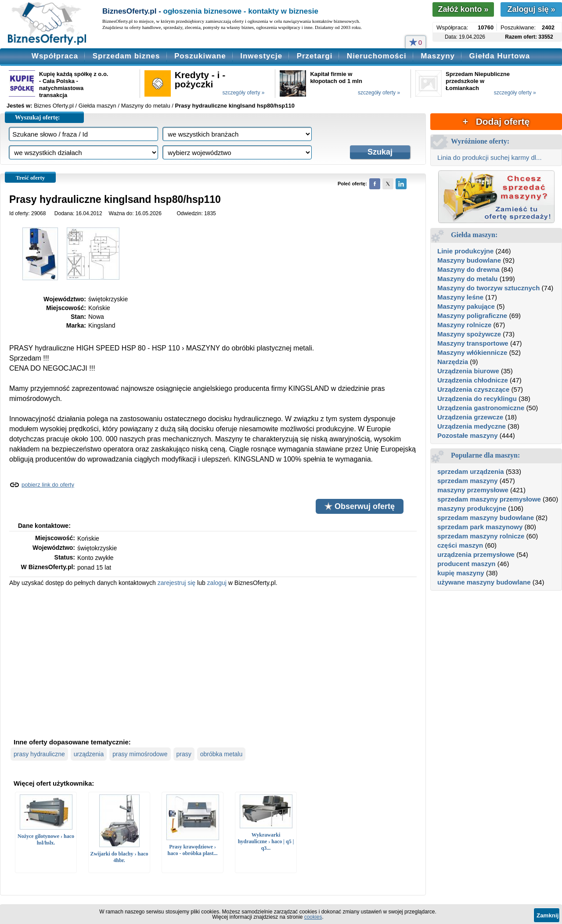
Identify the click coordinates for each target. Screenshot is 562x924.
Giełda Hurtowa (499, 56)
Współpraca (55, 56)
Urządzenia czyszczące (473, 389)
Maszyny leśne (460, 297)
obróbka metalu (222, 754)
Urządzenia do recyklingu (477, 399)
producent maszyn (467, 564)
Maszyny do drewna (468, 269)
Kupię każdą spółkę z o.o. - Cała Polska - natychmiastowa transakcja (74, 85)
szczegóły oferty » (243, 93)
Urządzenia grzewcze (470, 417)
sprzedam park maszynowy (480, 527)
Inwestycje (261, 56)
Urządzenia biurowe (468, 371)
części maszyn (460, 545)
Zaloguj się (531, 9)
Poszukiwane (200, 56)
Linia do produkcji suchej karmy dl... (490, 157)
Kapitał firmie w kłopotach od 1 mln (336, 78)
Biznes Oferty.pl (54, 106)
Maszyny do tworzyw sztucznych (488, 288)
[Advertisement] (213, 661)
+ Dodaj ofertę (496, 121)
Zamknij (548, 915)
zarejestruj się (177, 583)
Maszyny (438, 56)
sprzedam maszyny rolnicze (481, 536)
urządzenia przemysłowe (476, 554)
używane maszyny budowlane (484, 582)
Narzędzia (453, 362)
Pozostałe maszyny (468, 435)
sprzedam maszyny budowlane (486, 518)
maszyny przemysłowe (473, 490)
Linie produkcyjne (465, 251)
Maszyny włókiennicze (472, 352)
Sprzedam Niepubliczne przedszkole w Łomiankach (478, 81)
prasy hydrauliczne (39, 754)
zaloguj (217, 583)
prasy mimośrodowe (140, 754)
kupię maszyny (461, 573)
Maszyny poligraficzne (472, 316)
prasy (184, 754)
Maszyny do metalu (468, 279)
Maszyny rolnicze (464, 325)
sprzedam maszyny (468, 481)
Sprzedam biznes (126, 56)
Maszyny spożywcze (469, 334)
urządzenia (89, 754)
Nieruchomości (377, 56)
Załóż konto (463, 9)
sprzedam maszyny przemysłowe (489, 499)
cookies (313, 917)
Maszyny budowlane (469, 260)
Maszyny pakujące (466, 306)
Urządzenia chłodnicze (473, 380)
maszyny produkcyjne (472, 508)
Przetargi (315, 56)
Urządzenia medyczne (472, 426)
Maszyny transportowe (473, 343)
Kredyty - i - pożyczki (200, 79)
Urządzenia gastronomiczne (481, 408)
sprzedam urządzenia (471, 471)
